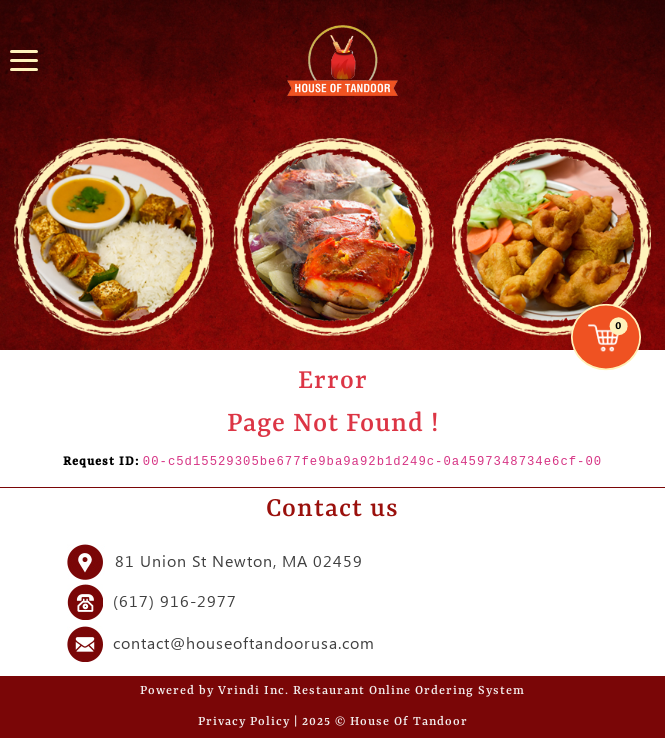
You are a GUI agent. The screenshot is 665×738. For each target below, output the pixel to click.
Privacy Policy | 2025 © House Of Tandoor (333, 722)
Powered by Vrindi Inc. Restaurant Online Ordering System (332, 691)
